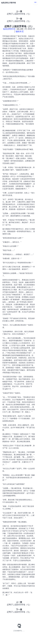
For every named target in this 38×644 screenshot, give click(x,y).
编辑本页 (20, 31)
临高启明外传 (9, 29)
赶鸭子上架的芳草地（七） (19, 14)
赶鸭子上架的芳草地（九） (19, 21)
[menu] (35, 3)
